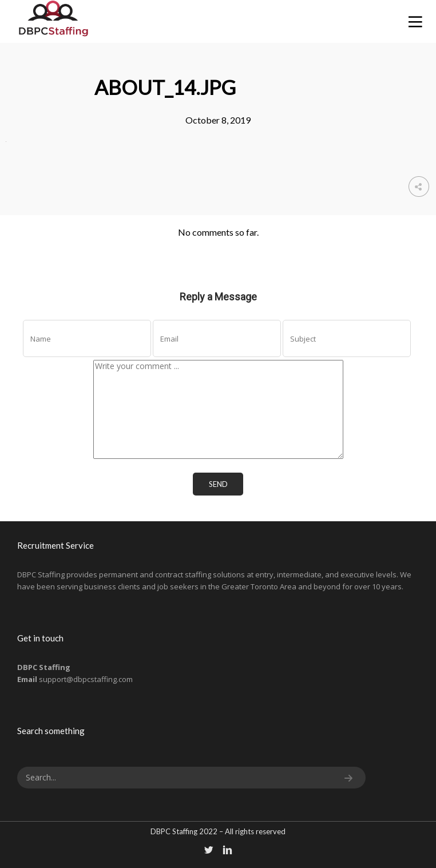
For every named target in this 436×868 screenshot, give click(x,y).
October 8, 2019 (218, 120)
